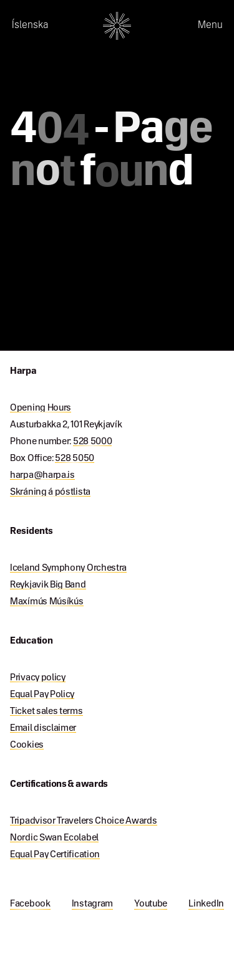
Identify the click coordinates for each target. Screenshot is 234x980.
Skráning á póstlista (50, 492)
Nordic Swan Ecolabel (54, 838)
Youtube (151, 904)
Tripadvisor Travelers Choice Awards (84, 821)
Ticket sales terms (46, 711)
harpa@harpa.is (42, 475)
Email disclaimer (43, 728)
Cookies (27, 745)
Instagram (92, 904)
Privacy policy (38, 678)
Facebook (30, 904)
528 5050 (75, 459)
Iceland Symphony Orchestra (68, 568)
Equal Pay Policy (42, 695)
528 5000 (93, 442)
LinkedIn (206, 904)
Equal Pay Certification (55, 855)
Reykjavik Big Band (48, 585)
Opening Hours (41, 408)
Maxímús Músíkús (47, 602)
